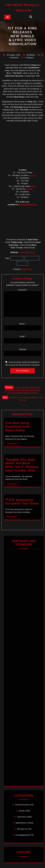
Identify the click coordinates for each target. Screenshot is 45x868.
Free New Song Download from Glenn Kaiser (17, 426)
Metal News (27, 269)
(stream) (33, 175)
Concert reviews (22, 805)
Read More (12, 443)
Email (23, 336)
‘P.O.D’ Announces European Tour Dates (22, 501)
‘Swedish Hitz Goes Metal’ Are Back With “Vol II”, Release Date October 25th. (22, 465)
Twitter (32, 252)
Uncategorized (22, 835)
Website (23, 349)
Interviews (22, 817)
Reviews (21, 829)
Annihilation (17, 258)
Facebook (23, 252)
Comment (23, 290)
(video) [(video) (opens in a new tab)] (33, 186)
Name (22, 324)
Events (22, 811)
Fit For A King (32, 258)
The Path (22, 263)
